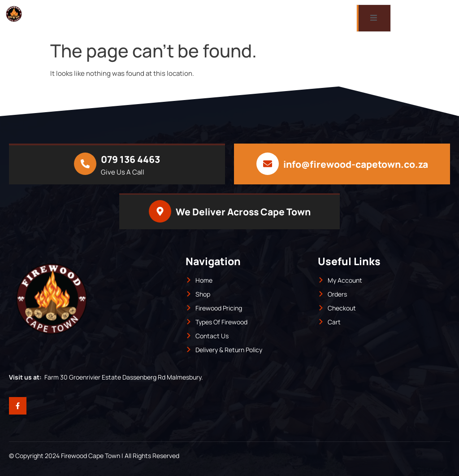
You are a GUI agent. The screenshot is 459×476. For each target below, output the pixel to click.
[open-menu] (374, 18)
